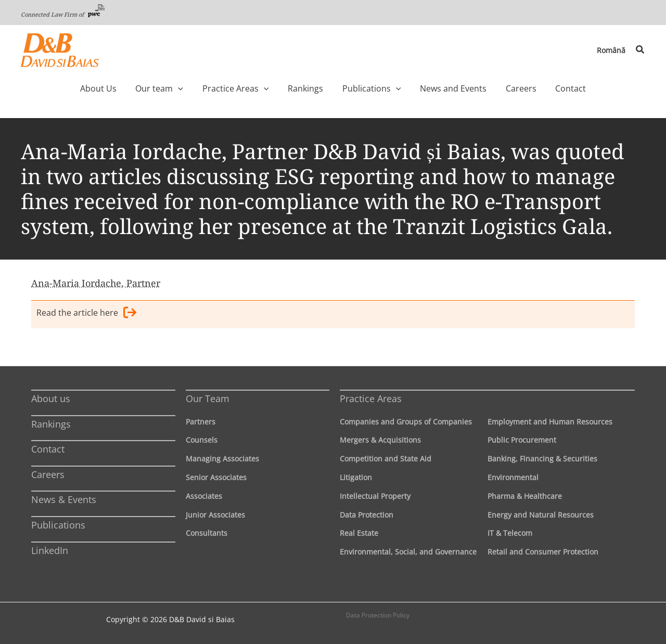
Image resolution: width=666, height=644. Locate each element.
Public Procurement (522, 440)
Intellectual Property (375, 496)
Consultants (207, 533)
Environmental (513, 477)
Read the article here (86, 314)
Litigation (356, 477)
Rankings (51, 424)
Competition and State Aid (386, 459)
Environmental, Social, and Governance (408, 552)
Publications (58, 525)
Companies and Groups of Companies (406, 422)
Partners (201, 422)
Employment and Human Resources (550, 422)
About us (51, 398)
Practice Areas (371, 398)
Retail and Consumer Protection (543, 552)
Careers (48, 474)
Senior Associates (216, 477)
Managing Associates (222, 459)
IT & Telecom (510, 533)
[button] (641, 50)
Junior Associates (215, 515)
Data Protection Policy (378, 615)
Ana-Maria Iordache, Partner (96, 283)
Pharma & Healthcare (525, 496)
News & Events (64, 499)
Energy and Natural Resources (541, 515)
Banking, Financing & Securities (542, 459)
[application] (200, 88)
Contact (48, 449)
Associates (204, 496)
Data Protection (367, 515)
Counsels (202, 440)
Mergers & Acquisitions (380, 440)
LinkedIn (50, 550)
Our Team (208, 398)
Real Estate (359, 533)
